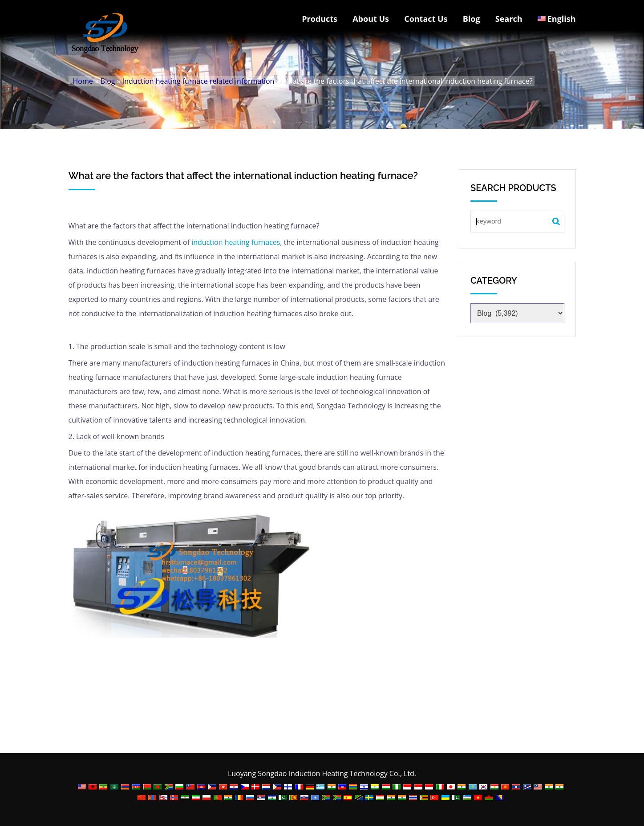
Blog (472, 19)
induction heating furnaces (236, 242)
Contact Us (426, 19)
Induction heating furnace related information (198, 81)
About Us (371, 19)
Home (83, 81)
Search (509, 19)
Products (320, 19)
